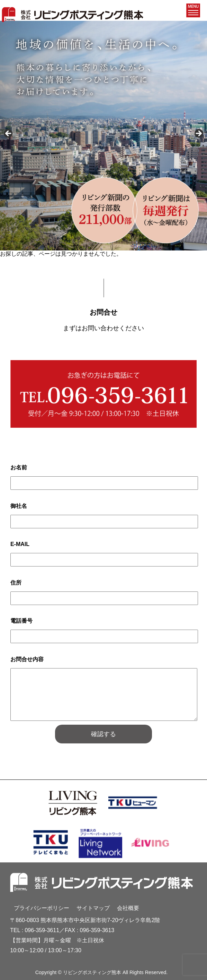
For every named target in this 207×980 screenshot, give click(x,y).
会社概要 (128, 908)
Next (198, 134)
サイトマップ (93, 908)
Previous (9, 134)
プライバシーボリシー (42, 908)
